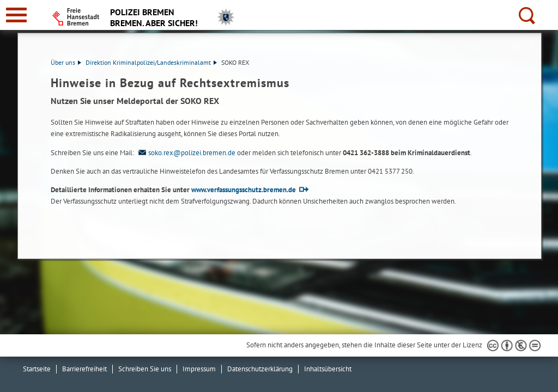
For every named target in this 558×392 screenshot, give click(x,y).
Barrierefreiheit (84, 369)
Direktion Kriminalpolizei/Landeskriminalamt (151, 62)
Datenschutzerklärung (260, 369)
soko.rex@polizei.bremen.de (186, 153)
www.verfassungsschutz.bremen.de (244, 190)
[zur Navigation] (16, 15)
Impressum (199, 369)
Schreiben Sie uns (145, 369)
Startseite (37, 369)
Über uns (66, 62)
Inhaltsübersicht (328, 369)
